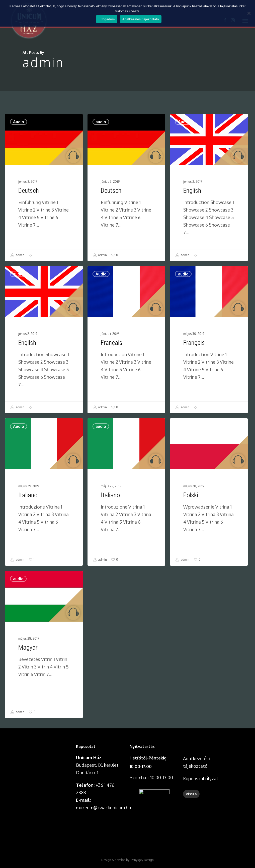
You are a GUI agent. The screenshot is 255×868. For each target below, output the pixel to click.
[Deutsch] (44, 189)
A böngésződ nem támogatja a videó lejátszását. (47, 754)
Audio (19, 125)
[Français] (126, 411)
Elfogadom (107, 19)
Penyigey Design (142, 860)
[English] (209, 206)
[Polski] (210, 563)
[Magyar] (42, 716)
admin (17, 256)
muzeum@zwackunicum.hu (103, 808)
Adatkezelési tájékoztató (141, 19)
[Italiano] (42, 563)
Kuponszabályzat (201, 779)
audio (101, 131)
